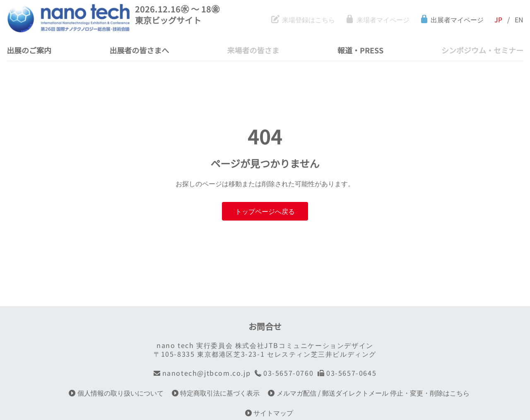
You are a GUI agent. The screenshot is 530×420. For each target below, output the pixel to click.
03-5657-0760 (284, 373)
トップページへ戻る (265, 211)
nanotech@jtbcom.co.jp (202, 373)
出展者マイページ (452, 20)
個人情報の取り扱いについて (116, 393)
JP (498, 20)
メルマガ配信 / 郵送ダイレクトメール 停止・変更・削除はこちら (369, 393)
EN (519, 20)
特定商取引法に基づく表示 (216, 393)
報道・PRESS (360, 50)
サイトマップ (269, 413)
